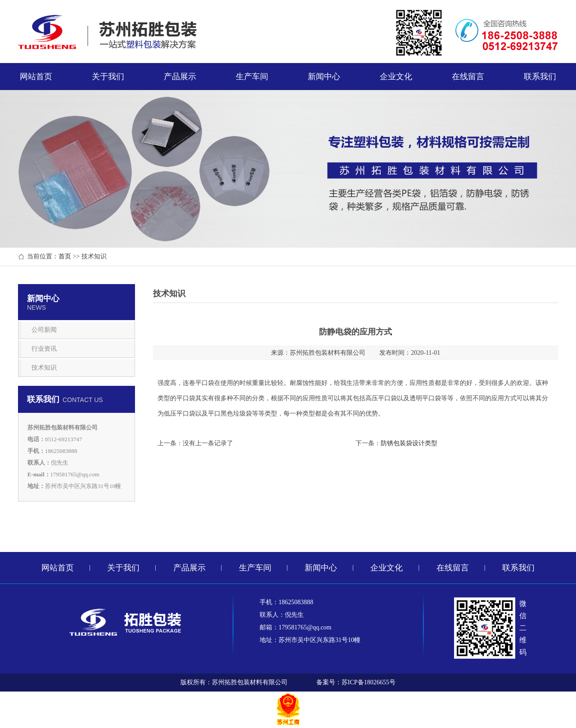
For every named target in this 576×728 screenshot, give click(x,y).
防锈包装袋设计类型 (409, 443)
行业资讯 (44, 349)
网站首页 (36, 77)
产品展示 (180, 77)
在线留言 (468, 77)
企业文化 (396, 77)
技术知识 (44, 368)
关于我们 (108, 77)
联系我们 (540, 77)
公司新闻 (44, 330)
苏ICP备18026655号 (369, 682)
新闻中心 (324, 77)
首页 (65, 256)
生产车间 (252, 77)
